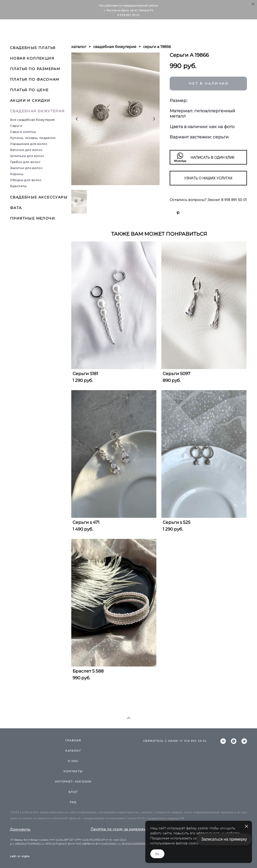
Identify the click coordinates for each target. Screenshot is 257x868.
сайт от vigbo (20, 856)
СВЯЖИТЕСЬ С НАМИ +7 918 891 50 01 (175, 741)
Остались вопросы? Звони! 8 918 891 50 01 (208, 200)
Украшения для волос (29, 144)
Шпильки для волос (27, 156)
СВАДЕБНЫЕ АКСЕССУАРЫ (39, 197)
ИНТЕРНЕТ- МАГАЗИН (73, 781)
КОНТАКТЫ (73, 771)
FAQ (73, 802)
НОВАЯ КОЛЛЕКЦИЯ (32, 58)
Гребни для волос (25, 162)
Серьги (16, 126)
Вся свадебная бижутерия (32, 120)
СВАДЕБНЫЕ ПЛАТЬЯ (33, 48)
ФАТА (16, 208)
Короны (17, 174)
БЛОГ (73, 792)
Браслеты (18, 186)
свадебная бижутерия (115, 47)
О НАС (73, 761)
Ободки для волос (26, 180)
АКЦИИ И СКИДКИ (30, 100)
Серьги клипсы (23, 132)
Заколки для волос (26, 168)
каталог (79, 47)
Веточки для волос (26, 150)
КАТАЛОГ (73, 751)
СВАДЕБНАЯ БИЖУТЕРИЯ (37, 111)
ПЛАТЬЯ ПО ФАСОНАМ (35, 79)
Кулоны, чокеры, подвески (33, 138)
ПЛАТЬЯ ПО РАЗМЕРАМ (35, 69)
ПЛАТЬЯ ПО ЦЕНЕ (29, 90)
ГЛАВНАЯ (73, 740)
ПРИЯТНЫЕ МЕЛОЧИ (33, 218)
